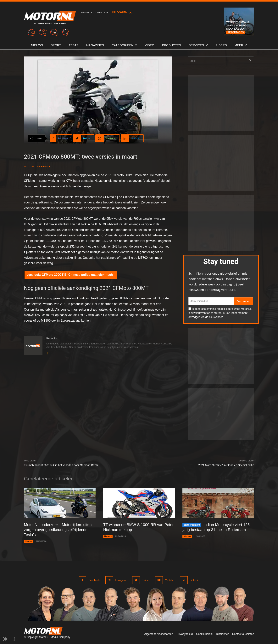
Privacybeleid (185, 634)
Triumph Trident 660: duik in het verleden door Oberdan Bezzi (61, 465)
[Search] (250, 61)
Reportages (236, 32)
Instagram (121, 580)
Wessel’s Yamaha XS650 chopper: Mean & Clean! (238, 25)
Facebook (94, 580)
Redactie (46, 166)
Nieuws (29, 541)
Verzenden (244, 301)
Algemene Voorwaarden (159, 634)
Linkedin (195, 580)
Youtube (170, 580)
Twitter (146, 580)
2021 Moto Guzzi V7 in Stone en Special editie (226, 465)
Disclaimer (222, 634)
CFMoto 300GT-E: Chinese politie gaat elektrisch (77, 275)
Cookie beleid (204, 634)
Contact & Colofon (243, 634)
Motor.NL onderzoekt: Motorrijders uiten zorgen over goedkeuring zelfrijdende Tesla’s (58, 530)
